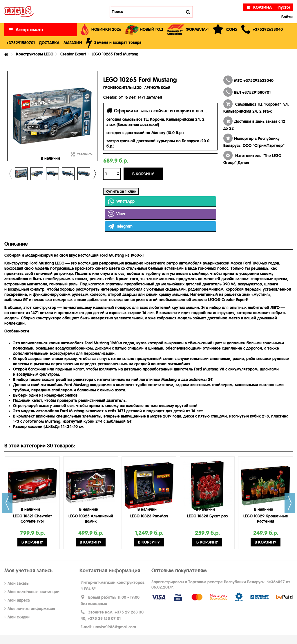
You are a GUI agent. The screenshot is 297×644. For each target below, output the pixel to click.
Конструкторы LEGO (35, 54)
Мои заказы (18, 583)
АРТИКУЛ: (152, 88)
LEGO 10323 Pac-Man (149, 516)
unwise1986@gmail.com (115, 627)
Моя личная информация (31, 609)
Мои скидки (19, 617)
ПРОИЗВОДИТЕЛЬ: (118, 88)
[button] (262, 30)
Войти (286, 17)
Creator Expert (73, 54)
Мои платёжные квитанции (33, 592)
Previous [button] (10, 174)
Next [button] (95, 174)
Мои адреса (19, 600)
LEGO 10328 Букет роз (207, 516)
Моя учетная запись (28, 570)
